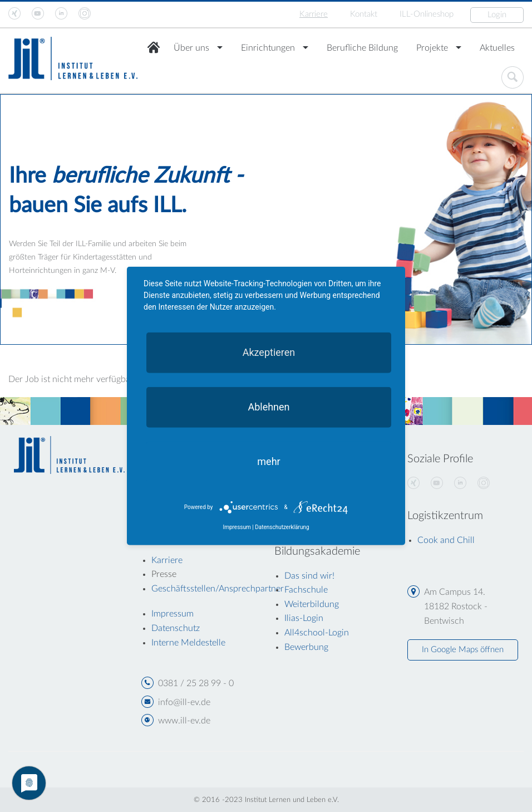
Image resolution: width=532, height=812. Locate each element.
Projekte (432, 48)
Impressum (237, 527)
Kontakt (364, 14)
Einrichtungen (268, 48)
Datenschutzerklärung (282, 527)
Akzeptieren (269, 352)
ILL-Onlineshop (427, 14)
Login (497, 15)
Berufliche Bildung (362, 48)
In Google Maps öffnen (463, 650)
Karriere (314, 14)
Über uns (191, 48)
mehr (269, 461)
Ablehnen (269, 407)
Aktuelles (497, 48)
